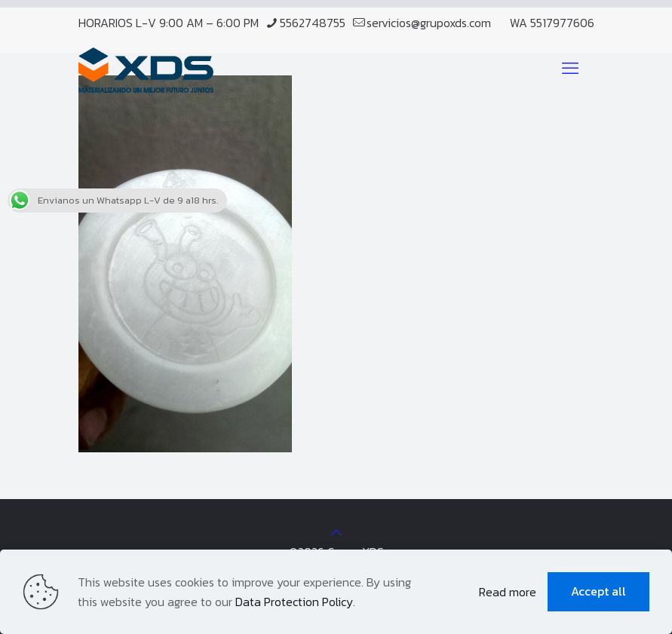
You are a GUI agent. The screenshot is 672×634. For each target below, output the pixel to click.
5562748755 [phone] (313, 23)
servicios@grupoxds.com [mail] (429, 23)
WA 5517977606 (552, 23)
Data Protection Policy (294, 602)
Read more (508, 592)
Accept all (598, 591)
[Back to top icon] (336, 532)
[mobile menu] (570, 69)
